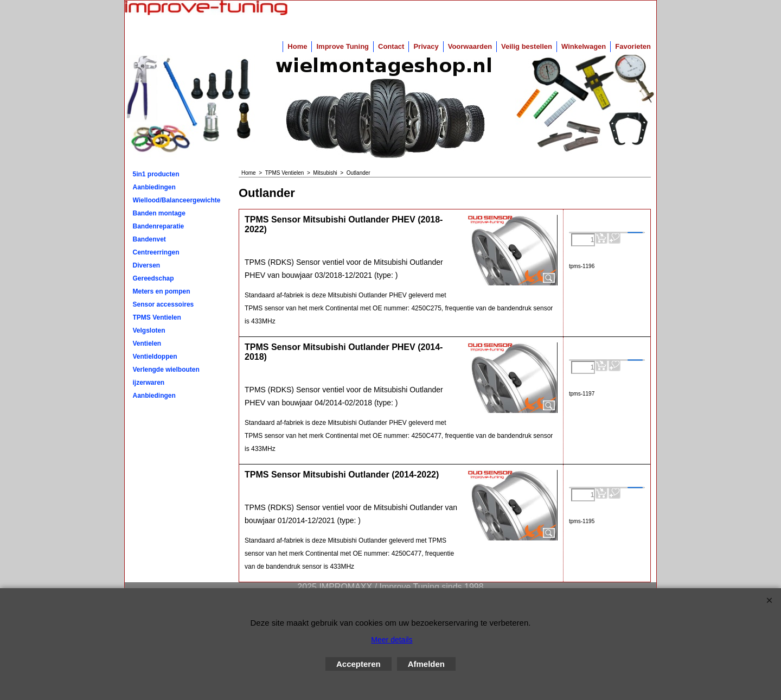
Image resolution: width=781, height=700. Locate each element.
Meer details (392, 640)
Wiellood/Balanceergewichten (177, 200)
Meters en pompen (162, 291)
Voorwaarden (470, 46)
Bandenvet (149, 239)
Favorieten (633, 46)
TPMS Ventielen (157, 317)
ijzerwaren (149, 383)
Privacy (426, 46)
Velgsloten (149, 330)
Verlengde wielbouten (166, 370)
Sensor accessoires (164, 304)
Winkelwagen (584, 46)
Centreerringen (156, 252)
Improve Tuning (343, 46)
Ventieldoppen (155, 357)
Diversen (147, 265)
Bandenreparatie (159, 226)
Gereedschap (153, 278)
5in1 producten (156, 174)
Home (297, 46)
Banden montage (159, 213)
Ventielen (147, 343)
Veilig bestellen (527, 46)
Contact (391, 46)
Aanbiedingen (154, 187)
